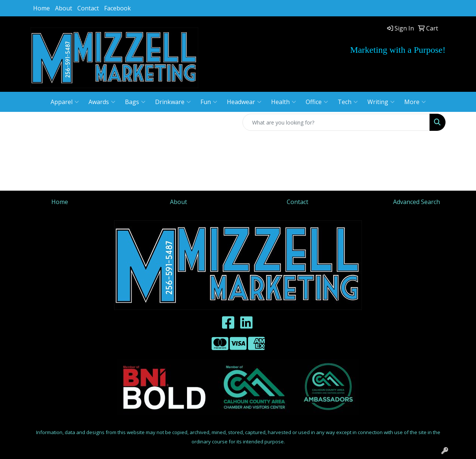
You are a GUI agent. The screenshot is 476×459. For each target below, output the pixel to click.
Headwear (244, 102)
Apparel (65, 102)
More (415, 102)
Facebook (118, 8)
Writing (381, 102)
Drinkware (173, 102)
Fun (209, 102)
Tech (348, 102)
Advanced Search (416, 202)
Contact (88, 8)
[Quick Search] (336, 122)
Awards (102, 102)
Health (284, 102)
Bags (135, 102)
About (64, 8)
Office (317, 102)
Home (41, 8)
